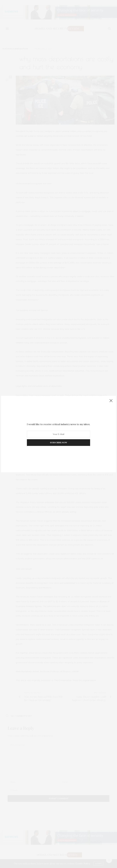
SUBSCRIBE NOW (58, 442)
